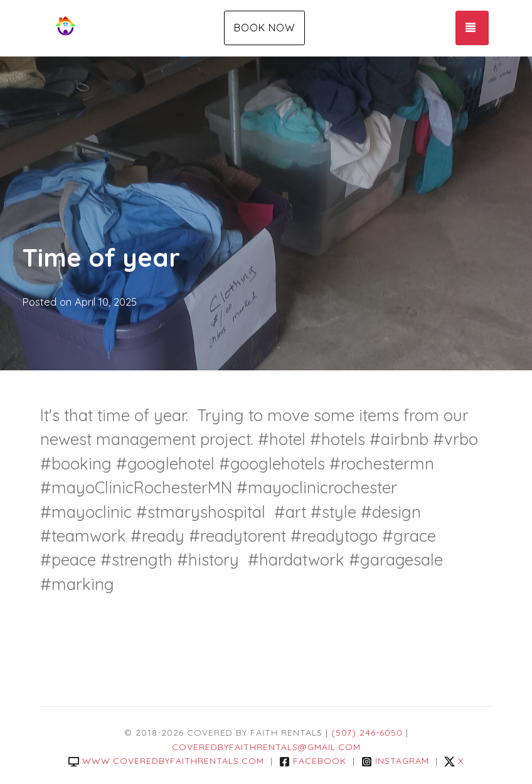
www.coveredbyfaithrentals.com (166, 761)
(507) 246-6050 (367, 733)
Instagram (395, 761)
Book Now (264, 28)
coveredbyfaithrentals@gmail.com (266, 747)
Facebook (313, 761)
